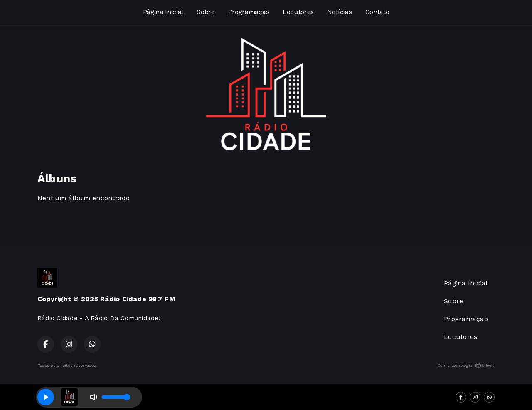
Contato (377, 12)
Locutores (298, 12)
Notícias (339, 12)
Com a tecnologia (466, 366)
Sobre (206, 12)
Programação (249, 12)
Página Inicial (163, 12)
